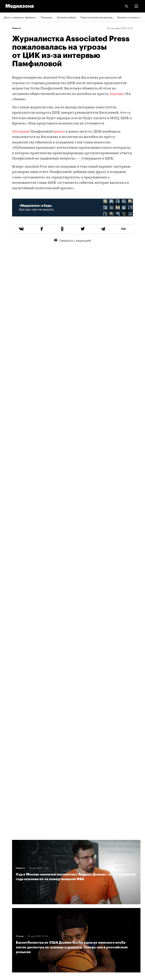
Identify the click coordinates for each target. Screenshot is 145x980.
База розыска (13, 932)
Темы (7, 845)
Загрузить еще (76, 705)
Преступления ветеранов (96, 17)
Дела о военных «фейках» (20, 17)
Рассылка (10, 888)
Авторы (8, 856)
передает (117, 94)
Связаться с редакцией (73, 240)
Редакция (10, 866)
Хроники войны (66, 17)
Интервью (21, 132)
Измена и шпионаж (129, 17)
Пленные (46, 17)
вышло (59, 132)
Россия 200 (11, 921)
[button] (136, 6)
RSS (8, 877)
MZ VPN (9, 910)
